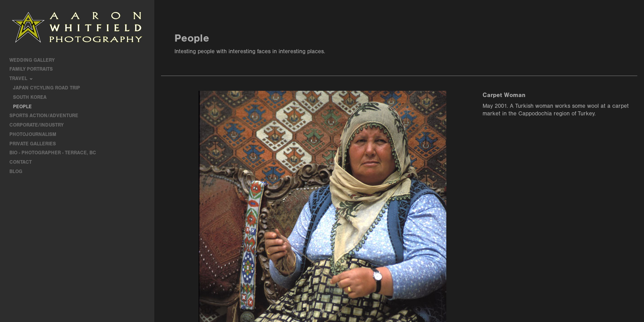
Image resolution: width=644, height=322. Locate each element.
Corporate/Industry (40, 125)
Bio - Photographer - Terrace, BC (53, 153)
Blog (16, 172)
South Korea (30, 97)
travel (21, 78)
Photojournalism (36, 134)
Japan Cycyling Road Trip (47, 88)
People (22, 107)
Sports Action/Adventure (47, 116)
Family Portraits (34, 69)
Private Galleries (33, 144)
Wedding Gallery (35, 60)
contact (21, 162)
